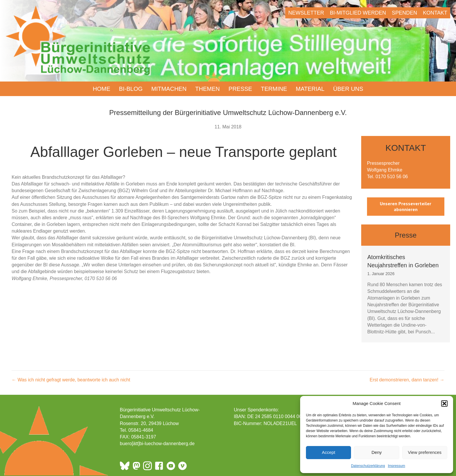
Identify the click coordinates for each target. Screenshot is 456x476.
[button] (444, 404)
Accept (329, 452)
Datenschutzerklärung (368, 466)
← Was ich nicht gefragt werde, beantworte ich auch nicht (71, 380)
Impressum (397, 466)
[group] (406, 294)
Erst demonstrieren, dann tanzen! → (407, 380)
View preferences (425, 452)
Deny (376, 452)
